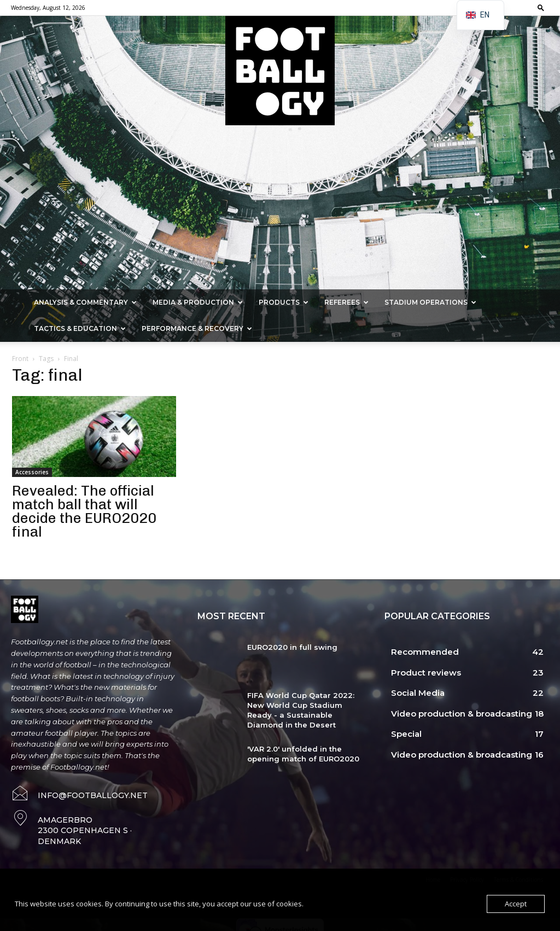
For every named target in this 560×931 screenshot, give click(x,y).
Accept (516, 904)
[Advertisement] (280, 207)
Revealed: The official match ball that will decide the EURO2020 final (84, 511)
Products (284, 302)
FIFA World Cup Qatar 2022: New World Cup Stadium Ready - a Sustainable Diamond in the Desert (301, 710)
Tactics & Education (80, 328)
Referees (346, 302)
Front (20, 359)
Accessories (32, 472)
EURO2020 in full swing (292, 647)
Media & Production (198, 302)
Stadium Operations (430, 302)
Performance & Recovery (197, 328)
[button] (541, 7)
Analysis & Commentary (85, 302)
